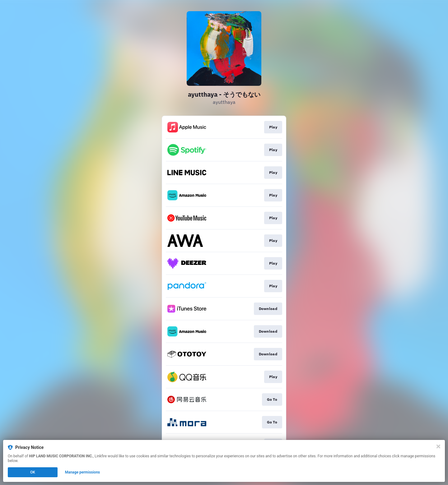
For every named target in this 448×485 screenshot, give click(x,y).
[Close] (438, 446)
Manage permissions (83, 472)
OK (33, 472)
